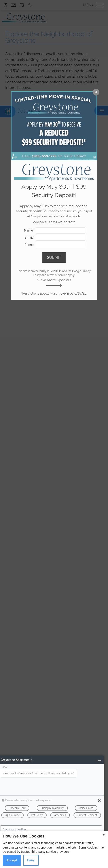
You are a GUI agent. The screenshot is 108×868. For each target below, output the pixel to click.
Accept (12, 860)
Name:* (29, 230)
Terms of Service (57, 275)
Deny (31, 860)
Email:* (29, 238)
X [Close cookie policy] (104, 835)
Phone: (29, 245)
